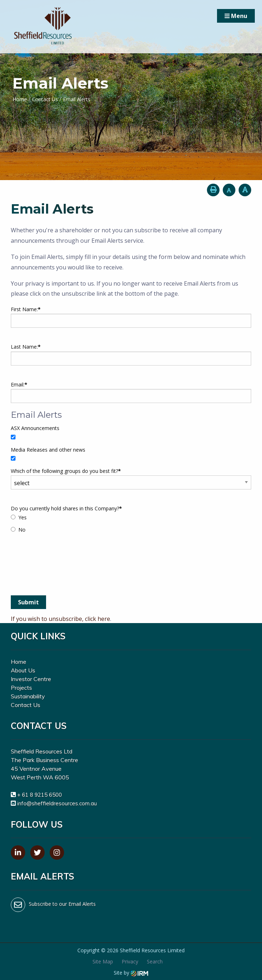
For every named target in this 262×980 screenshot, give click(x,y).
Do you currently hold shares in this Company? (66, 508)
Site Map (103, 961)
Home (19, 662)
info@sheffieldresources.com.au (57, 803)
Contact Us (26, 705)
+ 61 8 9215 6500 (40, 795)
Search (155, 961)
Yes (22, 517)
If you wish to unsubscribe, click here (60, 619)
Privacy (130, 961)
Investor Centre (31, 679)
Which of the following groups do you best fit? (66, 471)
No (22, 530)
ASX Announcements (35, 428)
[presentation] (65, 572)
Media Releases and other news (48, 450)
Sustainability (28, 696)
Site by (131, 973)
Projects (21, 688)
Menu (236, 16)
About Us (23, 670)
